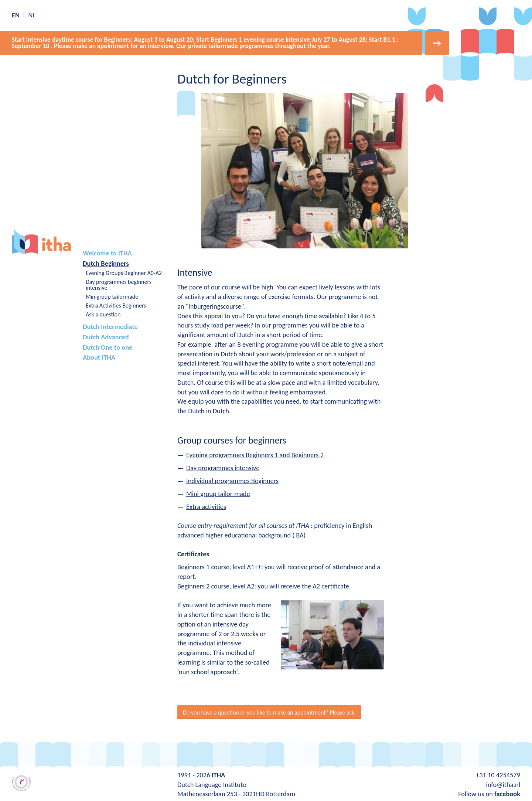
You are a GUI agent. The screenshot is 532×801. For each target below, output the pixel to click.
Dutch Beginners (106, 263)
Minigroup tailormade (112, 296)
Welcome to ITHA (107, 252)
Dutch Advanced (106, 336)
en (16, 15)
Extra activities (206, 506)
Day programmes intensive (223, 467)
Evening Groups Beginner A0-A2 (124, 272)
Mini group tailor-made (218, 493)
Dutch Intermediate (110, 326)
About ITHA (99, 357)
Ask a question (103, 314)
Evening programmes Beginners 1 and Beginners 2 (255, 454)
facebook (507, 793)
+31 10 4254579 (498, 774)
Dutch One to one (108, 346)
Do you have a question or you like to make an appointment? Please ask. (269, 712)
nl (32, 15)
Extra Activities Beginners (116, 305)
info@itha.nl (503, 784)
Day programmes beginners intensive (119, 284)
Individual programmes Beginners (232, 480)
